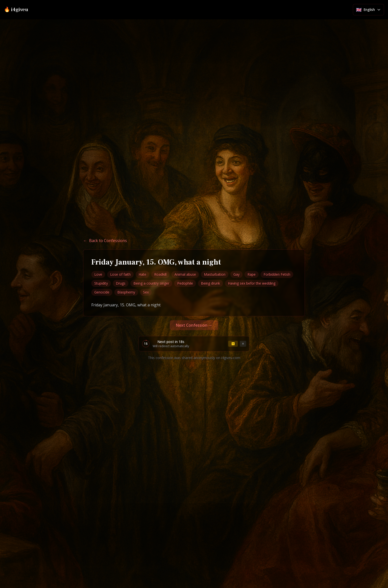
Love (98, 274)
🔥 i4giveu (16, 10)
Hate (142, 274)
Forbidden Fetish (277, 274)
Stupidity (101, 283)
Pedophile (185, 283)
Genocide (102, 292)
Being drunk (210, 283)
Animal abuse (185, 274)
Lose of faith (120, 274)
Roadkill (160, 274)
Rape (252, 274)
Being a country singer (151, 283)
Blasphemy (126, 292)
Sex (146, 292)
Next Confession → (194, 325)
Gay (236, 274)
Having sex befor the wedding (252, 283)
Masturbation (215, 274)
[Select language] (368, 10)
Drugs (121, 283)
